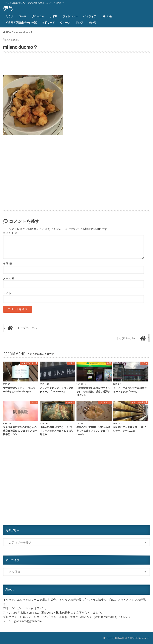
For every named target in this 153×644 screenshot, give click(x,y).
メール (9, 278)
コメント (10, 233)
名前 (7, 264)
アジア (79, 22)
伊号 (8, 8)
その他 (92, 22)
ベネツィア (90, 16)
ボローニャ (38, 16)
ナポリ (53, 16)
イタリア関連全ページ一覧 (21, 22)
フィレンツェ (70, 16)
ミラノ (9, 16)
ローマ (22, 16)
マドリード (48, 22)
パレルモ (107, 16)
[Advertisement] (50, 65)
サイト (7, 293)
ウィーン (65, 22)
